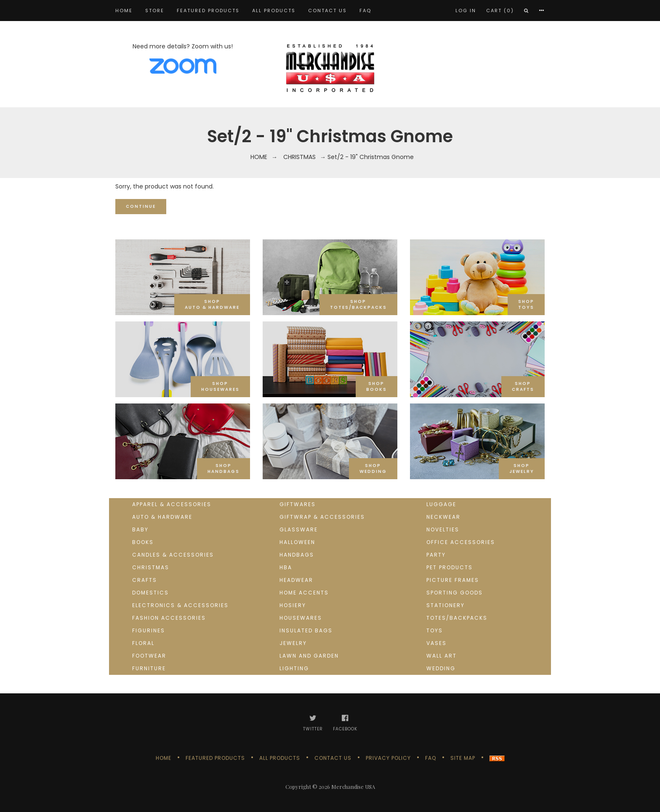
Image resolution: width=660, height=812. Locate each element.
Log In (466, 11)
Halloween (297, 542)
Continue (141, 206)
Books (143, 542)
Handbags (297, 555)
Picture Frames (453, 580)
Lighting (294, 668)
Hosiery (293, 605)
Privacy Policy (388, 758)
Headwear (296, 580)
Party (436, 555)
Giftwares (298, 504)
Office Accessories (461, 542)
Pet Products (450, 567)
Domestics (150, 593)
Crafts (145, 580)
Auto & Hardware (162, 517)
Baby (140, 529)
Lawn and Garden (309, 656)
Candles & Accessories (173, 555)
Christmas (299, 157)
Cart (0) (500, 11)
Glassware (299, 529)
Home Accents (304, 593)
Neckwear (443, 517)
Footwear (149, 656)
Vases (436, 643)
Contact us (327, 11)
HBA (286, 567)
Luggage (441, 504)
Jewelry (293, 643)
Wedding (441, 668)
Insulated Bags (306, 630)
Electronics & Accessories (180, 605)
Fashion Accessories (169, 618)
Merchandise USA (353, 787)
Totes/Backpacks (457, 618)
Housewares (301, 618)
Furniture (149, 668)
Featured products (208, 11)
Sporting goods (455, 593)
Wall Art (442, 656)
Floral (143, 643)
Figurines (149, 630)
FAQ (365, 11)
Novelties (443, 529)
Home (124, 11)
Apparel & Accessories (172, 504)
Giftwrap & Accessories (322, 517)
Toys (435, 630)
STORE (155, 11)
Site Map (463, 758)
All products (274, 11)
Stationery (446, 605)
